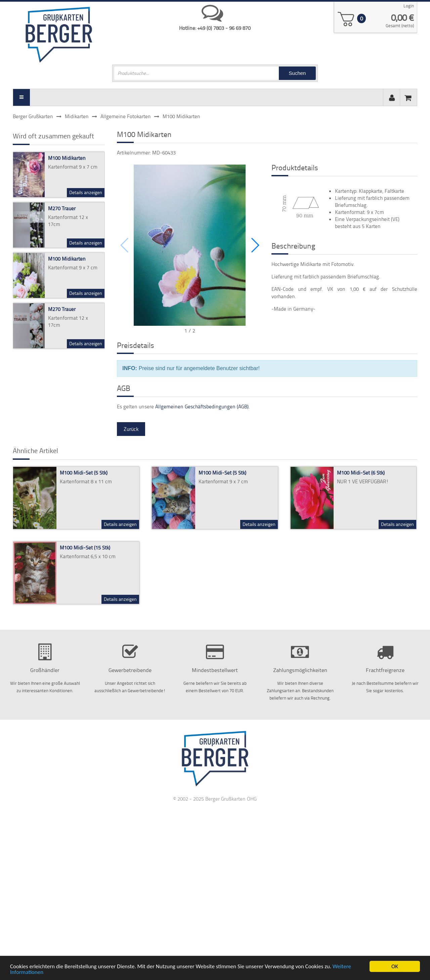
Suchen (297, 73)
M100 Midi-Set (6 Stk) (361, 473)
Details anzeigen (86, 192)
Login (409, 6)
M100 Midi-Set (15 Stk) (85, 548)
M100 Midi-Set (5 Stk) (84, 473)
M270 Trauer (62, 208)
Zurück (131, 429)
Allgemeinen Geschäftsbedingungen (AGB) (202, 407)
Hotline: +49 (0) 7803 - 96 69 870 (215, 28)
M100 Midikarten (67, 158)
